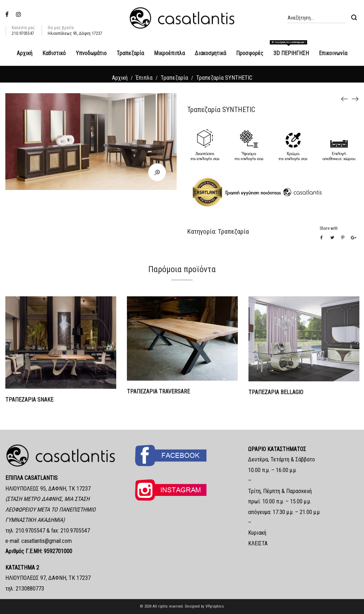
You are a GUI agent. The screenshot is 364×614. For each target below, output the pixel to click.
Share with (329, 228)
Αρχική (120, 78)
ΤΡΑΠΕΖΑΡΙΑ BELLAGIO (276, 392)
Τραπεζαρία (174, 78)
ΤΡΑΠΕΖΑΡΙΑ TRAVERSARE (158, 391)
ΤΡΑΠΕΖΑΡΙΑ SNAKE (29, 400)
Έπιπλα (144, 78)
